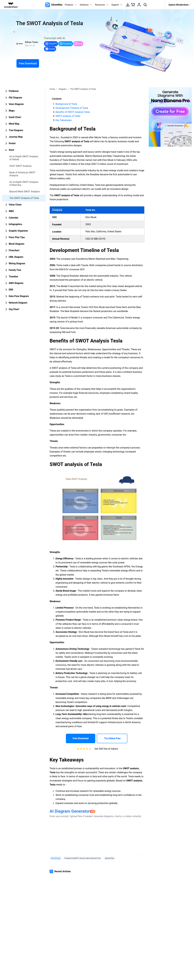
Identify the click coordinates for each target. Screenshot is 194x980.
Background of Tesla (66, 104)
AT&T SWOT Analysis (20, 166)
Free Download (28, 63)
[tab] (24, 91)
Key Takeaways (64, 120)
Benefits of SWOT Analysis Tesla (73, 112)
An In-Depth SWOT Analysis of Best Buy (24, 183)
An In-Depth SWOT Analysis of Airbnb (24, 158)
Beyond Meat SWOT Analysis (25, 192)
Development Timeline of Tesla (72, 108)
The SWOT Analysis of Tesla (24, 198)
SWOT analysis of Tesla (68, 116)
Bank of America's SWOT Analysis (22, 174)
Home (52, 89)
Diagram (63, 89)
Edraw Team (32, 42)
